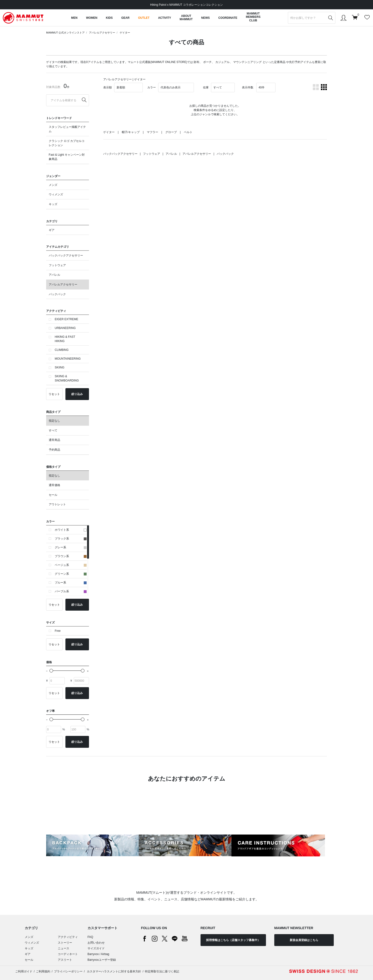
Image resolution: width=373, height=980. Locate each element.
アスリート (65, 960)
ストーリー (65, 943)
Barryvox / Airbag (98, 954)
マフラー (152, 132)
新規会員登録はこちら (304, 940)
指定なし (54, 421)
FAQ (90, 937)
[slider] (51, 671)
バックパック (57, 294)
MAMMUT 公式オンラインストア (65, 33)
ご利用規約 (43, 971)
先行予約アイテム (300, 62)
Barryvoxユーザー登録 (102, 960)
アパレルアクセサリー (102, 33)
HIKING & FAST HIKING (65, 339)
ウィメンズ (56, 194)
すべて (53, 430)
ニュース (64, 948)
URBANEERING (65, 328)
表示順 (108, 87)
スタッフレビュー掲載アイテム (67, 129)
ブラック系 (71, 539)
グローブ (171, 132)
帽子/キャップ (131, 132)
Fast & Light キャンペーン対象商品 (67, 157)
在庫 (206, 87)
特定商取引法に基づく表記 (162, 971)
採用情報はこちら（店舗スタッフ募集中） (233, 940)
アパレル (54, 275)
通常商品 (54, 440)
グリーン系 (71, 574)
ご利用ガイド (24, 971)
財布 (196, 62)
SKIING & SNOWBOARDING (67, 378)
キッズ (53, 204)
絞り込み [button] (77, 394)
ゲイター (125, 33)
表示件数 (248, 87)
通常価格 (54, 485)
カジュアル (222, 62)
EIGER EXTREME (66, 319)
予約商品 (54, 450)
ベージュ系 (71, 565)
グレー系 (71, 547)
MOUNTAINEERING (68, 359)
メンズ (53, 185)
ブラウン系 (71, 556)
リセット (54, 394)
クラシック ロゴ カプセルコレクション (67, 143)
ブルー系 (71, 583)
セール (53, 495)
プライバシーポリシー (68, 971)
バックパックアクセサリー (66, 256)
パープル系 (71, 591)
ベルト (188, 132)
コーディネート (68, 954)
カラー (152, 87)
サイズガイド (96, 948)
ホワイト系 (71, 530)
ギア (52, 230)
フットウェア (57, 265)
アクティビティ (68, 937)
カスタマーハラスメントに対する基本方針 (114, 971)
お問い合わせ (96, 943)
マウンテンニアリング (247, 62)
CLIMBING (62, 350)
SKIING (60, 367)
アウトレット (57, 504)
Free (58, 631)
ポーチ (207, 62)
